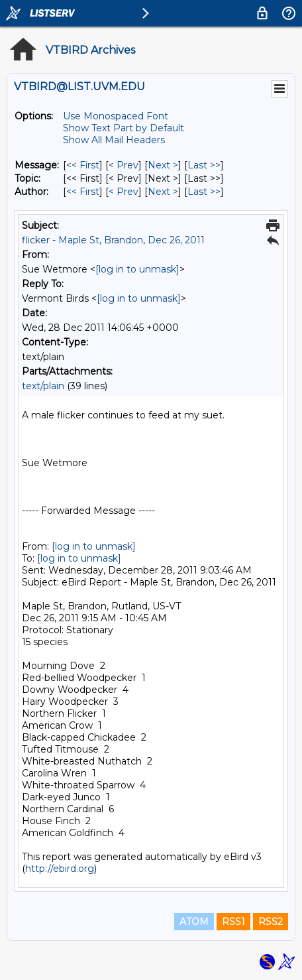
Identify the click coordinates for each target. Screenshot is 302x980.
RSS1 (233, 922)
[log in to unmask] (137, 269)
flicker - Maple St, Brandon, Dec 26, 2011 (113, 240)
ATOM (194, 922)
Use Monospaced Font (116, 116)
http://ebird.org (60, 869)
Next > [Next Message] (163, 165)
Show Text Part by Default (124, 128)
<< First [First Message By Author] (83, 192)
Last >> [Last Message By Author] (204, 192)
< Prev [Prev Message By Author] (124, 192)
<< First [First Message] (83, 165)
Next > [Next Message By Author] (163, 192)
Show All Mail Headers (114, 140)
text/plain (43, 386)
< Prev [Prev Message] (124, 165)
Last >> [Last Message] (204, 165)
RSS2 (271, 922)
